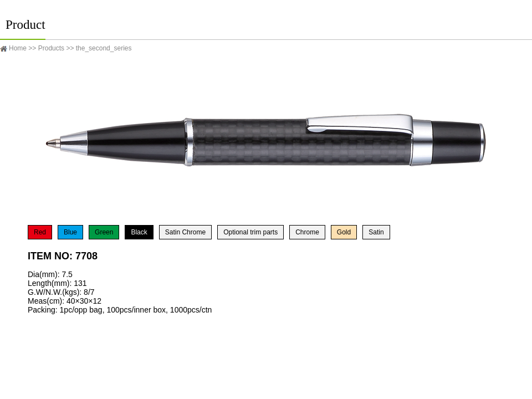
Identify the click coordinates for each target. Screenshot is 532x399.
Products (51, 48)
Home (18, 48)
